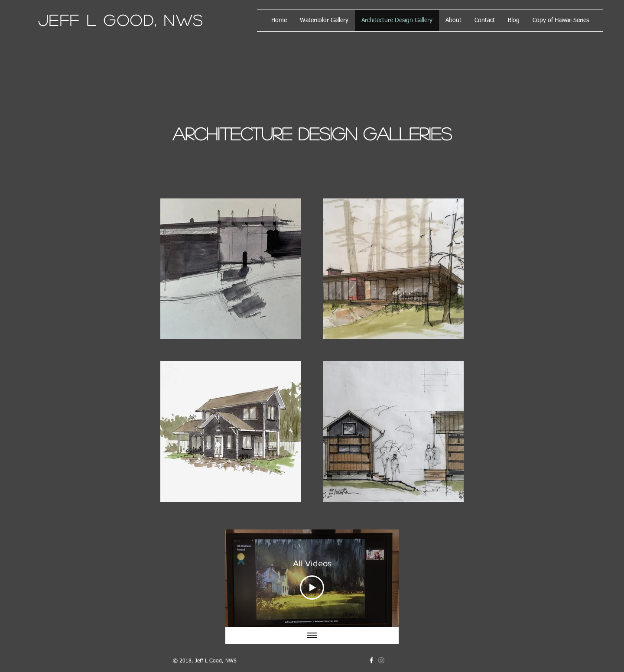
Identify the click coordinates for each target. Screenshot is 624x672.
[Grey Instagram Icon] (381, 660)
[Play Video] (312, 588)
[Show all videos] (312, 636)
